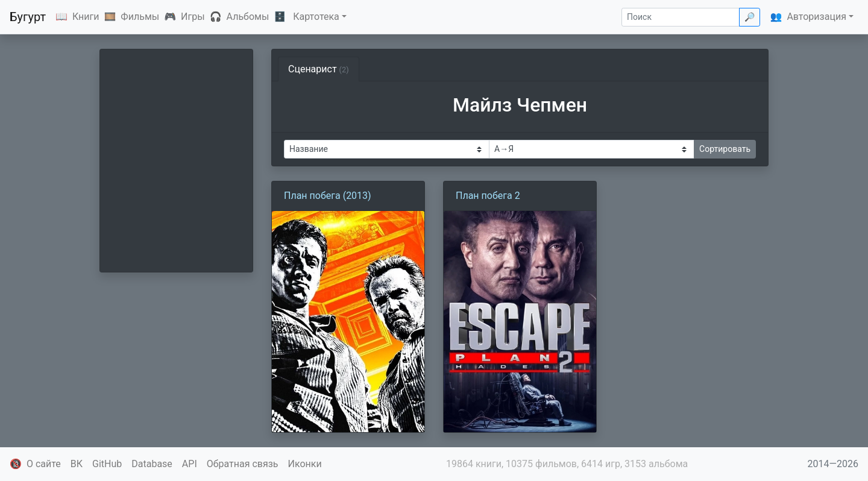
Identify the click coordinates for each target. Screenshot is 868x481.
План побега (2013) (328, 196)
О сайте (44, 464)
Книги (86, 17)
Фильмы (140, 17)
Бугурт (28, 17)
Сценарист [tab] (319, 69)
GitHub (107, 464)
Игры (193, 17)
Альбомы (248, 17)
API (190, 464)
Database (152, 464)
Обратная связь (243, 464)
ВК (77, 464)
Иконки (305, 464)
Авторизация (816, 17)
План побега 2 (488, 196)
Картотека (316, 17)
